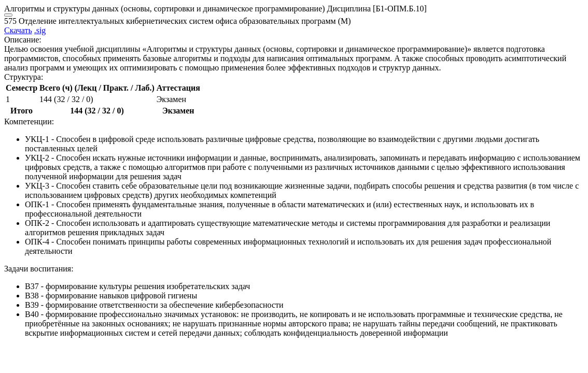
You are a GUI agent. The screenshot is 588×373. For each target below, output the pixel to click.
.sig (40, 30)
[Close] (8, 15)
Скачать (18, 30)
